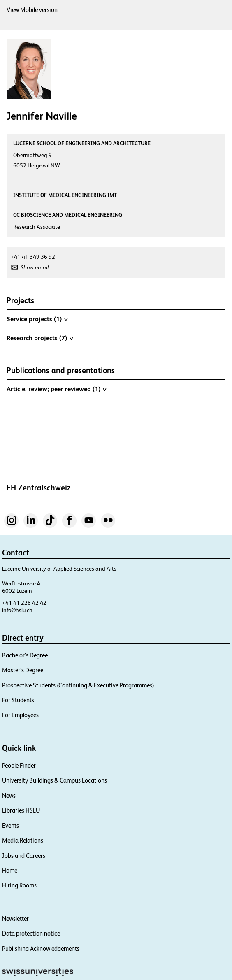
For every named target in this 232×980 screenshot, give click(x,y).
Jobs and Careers (24, 856)
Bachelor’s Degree (25, 655)
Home (10, 870)
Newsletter (15, 918)
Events (10, 826)
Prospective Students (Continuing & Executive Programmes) (78, 685)
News (9, 795)
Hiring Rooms (19, 885)
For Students (18, 700)
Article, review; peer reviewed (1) (56, 389)
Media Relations (23, 840)
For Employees (20, 715)
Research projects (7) (40, 338)
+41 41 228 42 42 (24, 603)
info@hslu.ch (17, 610)
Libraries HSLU (21, 810)
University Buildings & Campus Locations (55, 780)
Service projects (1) (37, 319)
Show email (35, 267)
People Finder (19, 765)
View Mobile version (32, 10)
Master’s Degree (23, 670)
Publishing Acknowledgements (41, 949)
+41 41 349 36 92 (33, 257)
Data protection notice (31, 933)
